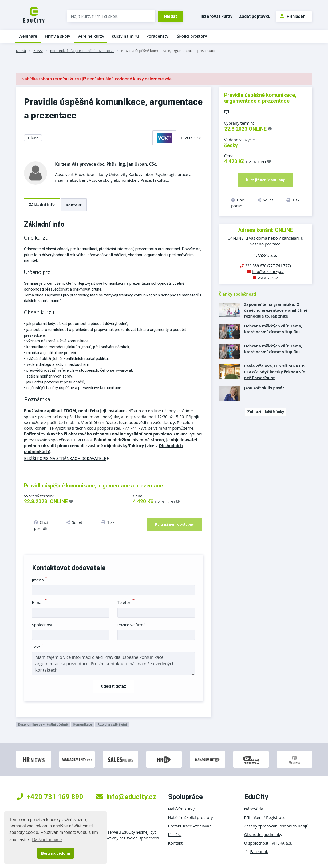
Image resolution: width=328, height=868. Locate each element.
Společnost (42, 625)
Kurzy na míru (125, 36)
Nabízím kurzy (181, 809)
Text (38, 647)
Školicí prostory (192, 36)
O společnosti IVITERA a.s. (268, 843)
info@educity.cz (126, 797)
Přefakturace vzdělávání (190, 826)
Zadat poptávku (255, 16)
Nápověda (254, 809)
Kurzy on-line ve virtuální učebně (43, 724)
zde (168, 79)
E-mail (39, 602)
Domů (21, 51)
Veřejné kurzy (91, 36)
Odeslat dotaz (113, 686)
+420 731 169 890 (50, 797)
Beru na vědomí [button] (56, 853)
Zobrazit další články (266, 412)
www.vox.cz (268, 277)
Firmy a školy (57, 36)
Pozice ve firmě (132, 625)
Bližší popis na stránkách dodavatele (66, 459)
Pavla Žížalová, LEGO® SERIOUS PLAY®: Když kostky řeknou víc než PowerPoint (275, 372)
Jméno (40, 580)
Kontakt (74, 205)
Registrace (276, 817)
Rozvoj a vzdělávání (112, 724)
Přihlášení (293, 16)
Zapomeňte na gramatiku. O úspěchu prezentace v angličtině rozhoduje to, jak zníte (276, 310)
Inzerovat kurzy (217, 16)
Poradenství (158, 36)
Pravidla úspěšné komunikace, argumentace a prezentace (168, 51)
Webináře (28, 36)
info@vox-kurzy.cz (268, 272)
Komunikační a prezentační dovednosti (82, 51)
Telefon (126, 602)
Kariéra (175, 834)
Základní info (42, 204)
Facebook (256, 851)
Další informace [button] (47, 840)
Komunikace (82, 724)
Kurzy (38, 51)
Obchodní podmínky (263, 834)
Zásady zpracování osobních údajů (276, 826)
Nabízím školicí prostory (191, 817)
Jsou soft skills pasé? (264, 388)
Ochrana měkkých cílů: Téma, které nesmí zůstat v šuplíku (273, 329)
